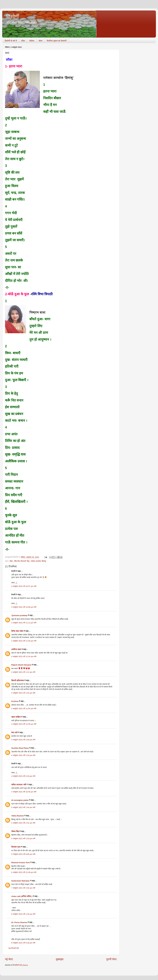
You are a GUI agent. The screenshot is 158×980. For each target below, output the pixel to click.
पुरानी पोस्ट (112, 959)
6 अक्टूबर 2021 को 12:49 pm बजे (24, 872)
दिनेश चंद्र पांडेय (17, 631)
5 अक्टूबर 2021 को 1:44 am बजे (23, 807)
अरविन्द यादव (16, 649)
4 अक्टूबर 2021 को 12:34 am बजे (24, 656)
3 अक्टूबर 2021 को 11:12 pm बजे (24, 623)
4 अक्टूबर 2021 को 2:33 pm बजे (23, 755)
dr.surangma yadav (20, 800)
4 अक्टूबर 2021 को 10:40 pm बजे (24, 792)
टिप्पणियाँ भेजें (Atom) (20, 965)
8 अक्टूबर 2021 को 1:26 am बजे (23, 914)
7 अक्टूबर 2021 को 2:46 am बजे (23, 888)
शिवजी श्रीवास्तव (18, 680)
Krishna (15, 701)
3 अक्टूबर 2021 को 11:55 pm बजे (24, 641)
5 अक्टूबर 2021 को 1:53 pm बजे (23, 839)
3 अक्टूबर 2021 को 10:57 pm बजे (24, 586)
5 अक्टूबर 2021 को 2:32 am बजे (23, 823)
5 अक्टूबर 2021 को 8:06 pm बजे (23, 854)
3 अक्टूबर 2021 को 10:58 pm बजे (24, 607)
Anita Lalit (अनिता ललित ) (22, 896)
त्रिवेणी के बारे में (11, 41)
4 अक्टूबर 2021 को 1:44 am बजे (23, 693)
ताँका (23, 41)
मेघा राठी (14, 733)
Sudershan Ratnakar (20, 881)
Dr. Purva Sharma (19, 922)
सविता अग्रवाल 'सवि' (19, 785)
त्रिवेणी (13, 16)
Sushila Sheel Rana (20, 748)
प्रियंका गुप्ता (16, 847)
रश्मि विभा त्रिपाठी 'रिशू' (22, 561)
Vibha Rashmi (18, 816)
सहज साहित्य (16, 717)
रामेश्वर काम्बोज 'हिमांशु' (38, 561)
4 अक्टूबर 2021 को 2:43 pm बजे (23, 776)
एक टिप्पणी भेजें (14, 948)
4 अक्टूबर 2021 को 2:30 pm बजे (23, 740)
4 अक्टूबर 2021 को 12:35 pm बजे (24, 724)
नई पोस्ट (9, 959)
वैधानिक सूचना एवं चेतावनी (57, 41)
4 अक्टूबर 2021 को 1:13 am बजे (23, 672)
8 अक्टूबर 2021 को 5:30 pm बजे (23, 943)
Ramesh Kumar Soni (21, 863)
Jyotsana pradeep (19, 615)
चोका (40, 41)
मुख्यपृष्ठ (60, 959)
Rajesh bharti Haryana (21, 665)
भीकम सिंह (15, 831)
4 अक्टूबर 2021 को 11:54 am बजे (24, 709)
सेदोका (32, 41)
